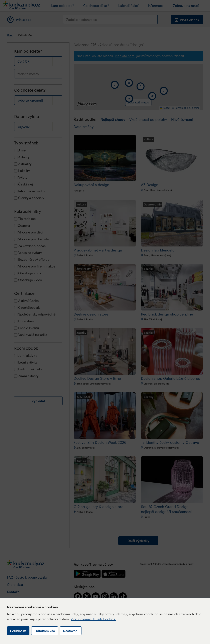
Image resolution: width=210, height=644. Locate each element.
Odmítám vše (45, 631)
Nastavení (71, 631)
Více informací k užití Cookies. (93, 619)
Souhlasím (18, 631)
